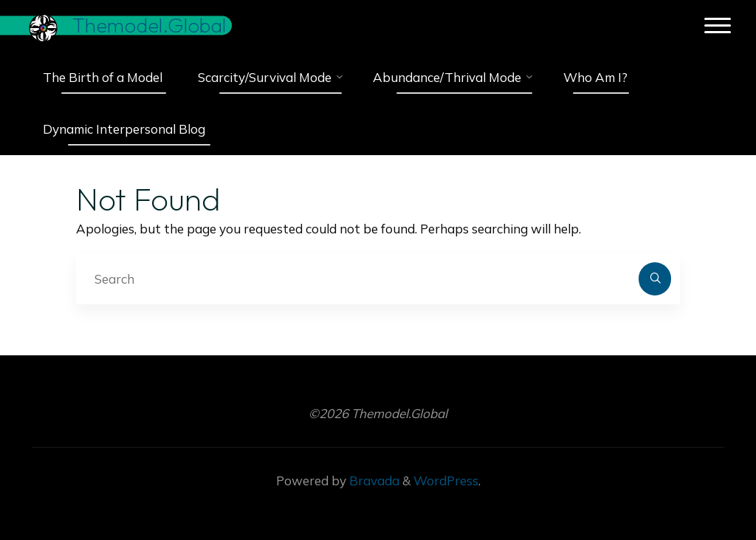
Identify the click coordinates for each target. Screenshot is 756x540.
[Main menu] (718, 26)
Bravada (373, 481)
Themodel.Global (149, 25)
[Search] (655, 278)
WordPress (446, 481)
